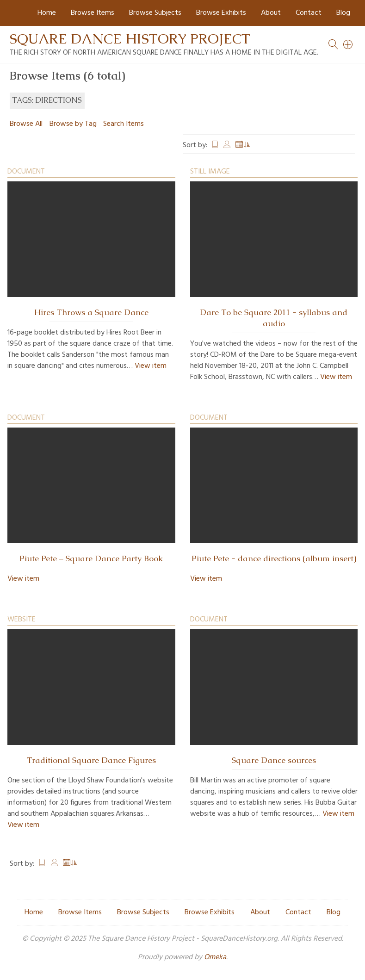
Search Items (124, 124)
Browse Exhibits (221, 13)
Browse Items (93, 13)
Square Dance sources (274, 760)
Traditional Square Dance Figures (91, 760)
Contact (309, 13)
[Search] (348, 44)
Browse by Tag (73, 124)
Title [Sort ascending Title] (215, 145)
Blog (343, 13)
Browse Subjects (155, 13)
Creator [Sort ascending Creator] (227, 145)
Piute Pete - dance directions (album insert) (274, 558)
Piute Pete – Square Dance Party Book (91, 558)
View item (151, 366)
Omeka (215, 957)
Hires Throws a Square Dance (91, 312)
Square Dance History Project (130, 39)
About (271, 13)
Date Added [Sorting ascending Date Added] (243, 145)
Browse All (26, 124)
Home (47, 13)
